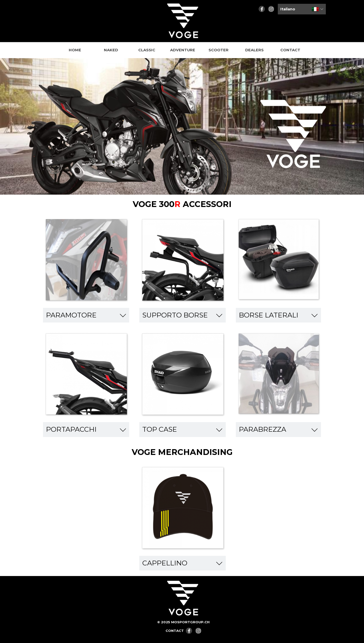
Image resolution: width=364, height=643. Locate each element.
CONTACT (290, 50)
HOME (75, 50)
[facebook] (262, 9)
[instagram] (271, 9)
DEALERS (254, 50)
